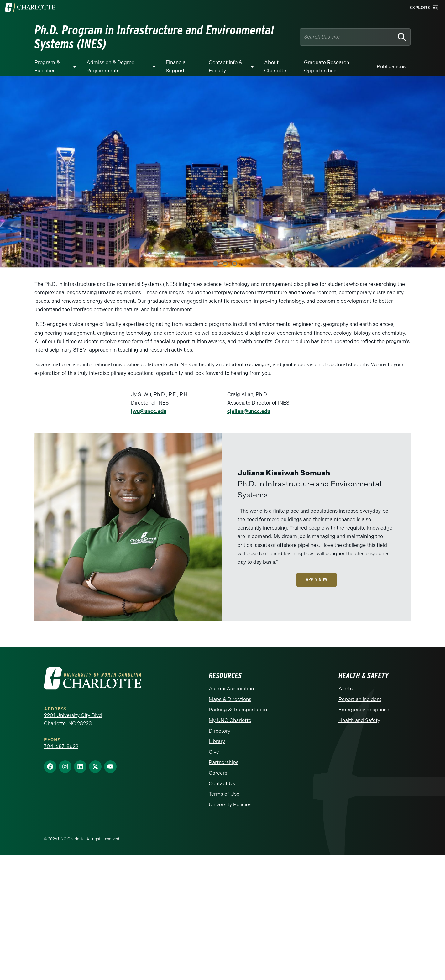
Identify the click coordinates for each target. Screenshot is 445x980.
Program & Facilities (47, 67)
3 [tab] (234, 264)
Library (217, 741)
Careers (218, 773)
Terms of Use (224, 794)
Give (214, 752)
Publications (391, 67)
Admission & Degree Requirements (110, 67)
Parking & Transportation (238, 710)
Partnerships (224, 762)
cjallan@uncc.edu (249, 411)
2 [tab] (225, 264)
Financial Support (176, 67)
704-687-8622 (61, 746)
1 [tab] (216, 264)
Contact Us (222, 783)
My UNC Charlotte (230, 720)
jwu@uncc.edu (149, 411)
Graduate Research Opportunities (327, 67)
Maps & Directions (230, 699)
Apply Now (317, 580)
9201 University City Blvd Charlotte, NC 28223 (73, 719)
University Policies (230, 804)
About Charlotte (275, 67)
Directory (220, 731)
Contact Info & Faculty (225, 67)
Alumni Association (231, 689)
